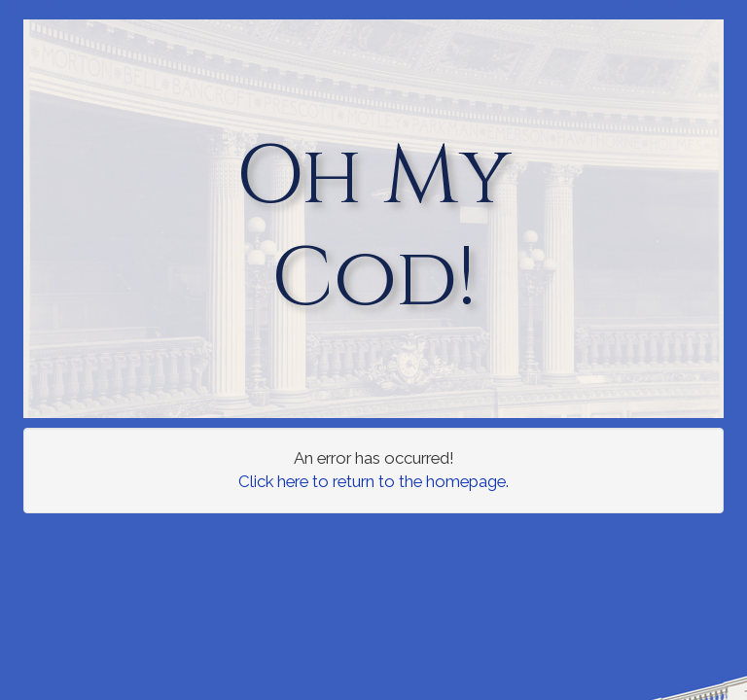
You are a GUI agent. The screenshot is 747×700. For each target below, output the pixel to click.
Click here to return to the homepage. (373, 481)
